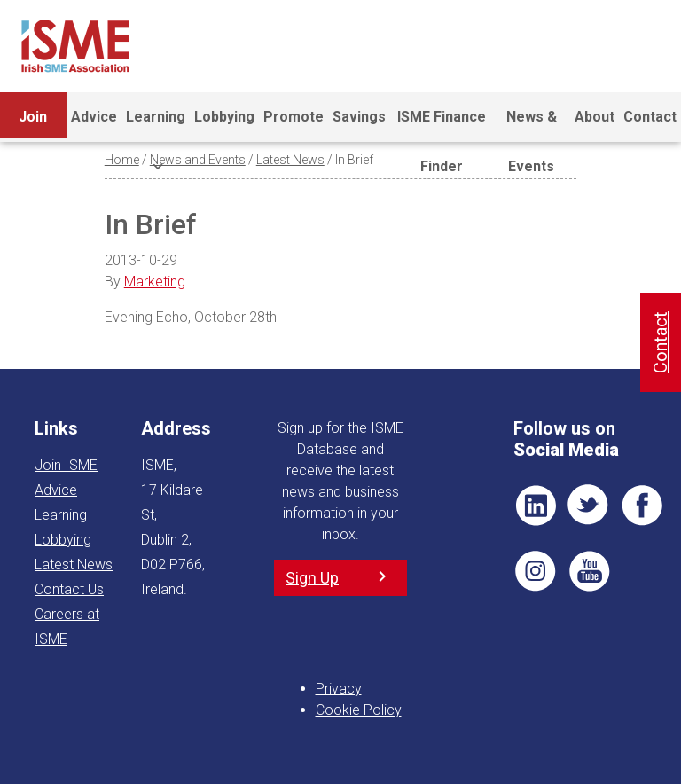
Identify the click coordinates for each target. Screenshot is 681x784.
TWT (589, 506)
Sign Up (312, 578)
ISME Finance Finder (442, 125)
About (595, 117)
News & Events (532, 125)
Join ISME (33, 125)
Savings (359, 117)
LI (536, 506)
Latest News (290, 160)
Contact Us (69, 589)
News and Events (198, 160)
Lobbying (224, 117)
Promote (294, 117)
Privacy (339, 689)
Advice (94, 117)
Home (122, 160)
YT (589, 571)
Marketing (155, 282)
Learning (156, 125)
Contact (650, 117)
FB (642, 506)
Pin (536, 571)
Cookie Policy (359, 710)
